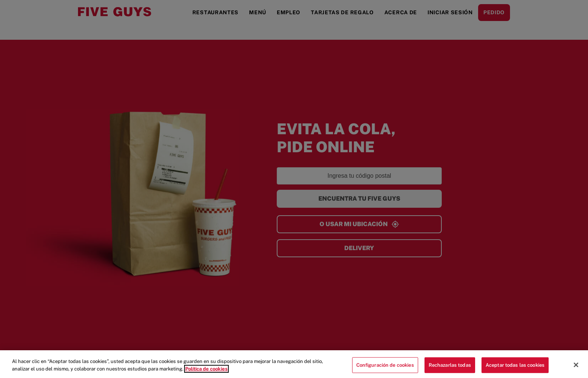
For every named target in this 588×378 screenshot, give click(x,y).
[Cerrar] (576, 367)
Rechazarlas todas (450, 368)
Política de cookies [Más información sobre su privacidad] (206, 371)
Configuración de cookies (385, 368)
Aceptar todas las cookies (515, 368)
